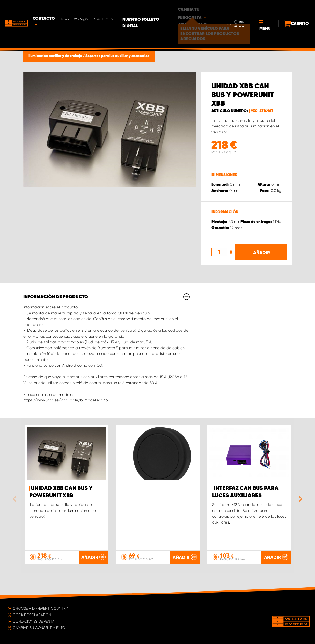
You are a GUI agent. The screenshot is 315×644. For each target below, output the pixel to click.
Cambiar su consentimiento (39, 628)
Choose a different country (40, 608)
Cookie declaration (32, 615)
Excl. (232, 12)
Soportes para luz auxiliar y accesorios (117, 56)
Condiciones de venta (34, 621)
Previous (16, 499)
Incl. (232, 7)
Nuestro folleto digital (163, 8)
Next (299, 499)
